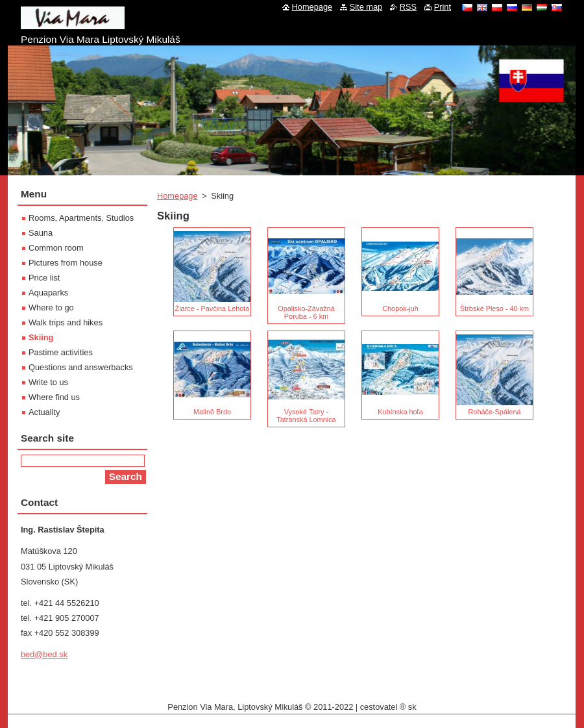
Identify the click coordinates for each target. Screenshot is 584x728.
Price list (44, 278)
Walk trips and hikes (66, 322)
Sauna (41, 233)
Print (443, 7)
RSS (408, 7)
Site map (366, 7)
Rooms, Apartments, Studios (81, 218)
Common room (56, 248)
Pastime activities (61, 352)
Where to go (51, 308)
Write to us (48, 382)
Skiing (41, 337)
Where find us (54, 397)
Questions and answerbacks (81, 367)
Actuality (44, 412)
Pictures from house (66, 263)
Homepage (177, 196)
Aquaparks (48, 293)
